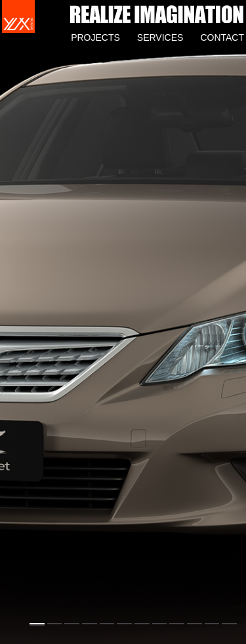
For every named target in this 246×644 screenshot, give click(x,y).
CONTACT (222, 37)
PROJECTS (95, 37)
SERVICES (160, 37)
